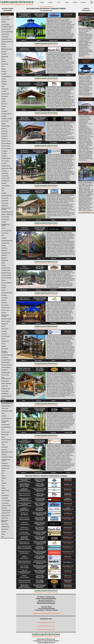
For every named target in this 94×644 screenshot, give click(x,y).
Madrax (24, 331)
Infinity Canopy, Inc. (24, 298)
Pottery (3, 339)
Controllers (5, 96)
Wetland (4, 532)
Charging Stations (6, 76)
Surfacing (4, 455)
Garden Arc (24, 228)
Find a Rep (53, 110)
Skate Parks (5, 408)
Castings (4, 72)
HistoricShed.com (68, 532)
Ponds (3, 326)
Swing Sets (5, 463)
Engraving (4, 134)
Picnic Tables (5, 305)
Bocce (3, 59)
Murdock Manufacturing (25, 561)
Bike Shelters (39, 183)
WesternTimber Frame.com (68, 369)
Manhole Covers (6, 253)
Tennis (3, 476)
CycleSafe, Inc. (24, 151)
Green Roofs (5, 198)
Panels (3, 280)
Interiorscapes (5, 219)
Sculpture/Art (5, 394)
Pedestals (4, 295)
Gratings (4, 193)
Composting (5, 89)
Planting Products (6, 319)
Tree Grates (5, 498)
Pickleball (4, 303)
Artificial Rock (5, 34)
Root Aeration (5, 375)
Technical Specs (53, 40)
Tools (3, 486)
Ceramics (4, 74)
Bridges (4, 69)
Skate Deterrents (6, 406)
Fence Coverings (6, 148)
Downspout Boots (6, 114)
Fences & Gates (6, 146)
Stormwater (5, 447)
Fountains (4, 171)
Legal (67, 2)
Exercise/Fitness (6, 144)
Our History (24, 143)
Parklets (4, 288)
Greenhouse (5, 203)
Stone (3, 445)
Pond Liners (5, 329)
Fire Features (5, 161)
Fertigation (4, 151)
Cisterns (4, 79)
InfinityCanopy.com (68, 298)
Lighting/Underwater (7, 241)
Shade (3, 399)
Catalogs (53, 473)
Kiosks (3, 228)
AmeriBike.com (68, 484)
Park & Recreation (6, 283)
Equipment (4, 139)
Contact (83, 2)
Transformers (5, 496)
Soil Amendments (6, 418)
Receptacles (5, 357)
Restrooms (4, 370)
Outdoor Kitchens (6, 273)
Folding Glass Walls (7, 168)
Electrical (4, 129)
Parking (4, 285)
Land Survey (5, 233)
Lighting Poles (5, 243)
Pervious (4, 300)
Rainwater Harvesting (4, 352)
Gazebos (4, 183)
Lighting (4, 238)
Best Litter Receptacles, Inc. (24, 489)
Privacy (75, 2)
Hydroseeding (5, 217)
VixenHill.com (68, 440)
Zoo (3, 537)
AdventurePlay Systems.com (68, 479)
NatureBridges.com (68, 566)
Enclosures (5, 131)
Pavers (3, 290)
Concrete (4, 91)
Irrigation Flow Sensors (5, 225)
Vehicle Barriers (6, 513)
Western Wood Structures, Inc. (24, 118)
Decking (4, 106)
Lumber (4, 246)
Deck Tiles (4, 104)
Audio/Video (5, 37)
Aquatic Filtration (6, 29)
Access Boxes (5, 17)
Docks (3, 109)
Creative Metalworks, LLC (24, 509)
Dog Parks (4, 111)
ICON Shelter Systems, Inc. (25, 409)
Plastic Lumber (6, 321)
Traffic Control (5, 491)
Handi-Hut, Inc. (24, 48)
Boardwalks (5, 57)
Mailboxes (4, 250)
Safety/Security (6, 389)
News (24, 401)
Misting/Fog (5, 260)
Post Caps (4, 334)
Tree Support (5, 503)
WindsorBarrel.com (68, 547)
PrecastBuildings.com (68, 191)
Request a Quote (68, 110)
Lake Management (6, 231)
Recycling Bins (6, 362)
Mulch (3, 263)
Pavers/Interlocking (7, 293)
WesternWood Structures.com (68, 118)
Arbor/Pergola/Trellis (7, 32)
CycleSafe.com (68, 151)
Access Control (6, 19)
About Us (24, 40)
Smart (3, 413)
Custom (4, 101)
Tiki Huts (4, 478)
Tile (2, 481)
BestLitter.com (68, 489)
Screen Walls (5, 391)
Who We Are (24, 290)
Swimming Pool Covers (6, 460)
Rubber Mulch (5, 381)
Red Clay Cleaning (7, 365)
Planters (4, 313)
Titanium (4, 483)
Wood (3, 534)
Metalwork (4, 255)
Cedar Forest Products (24, 83)
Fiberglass (4, 156)
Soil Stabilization (6, 427)
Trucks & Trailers (6, 505)
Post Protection (6, 336)
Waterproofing (5, 527)
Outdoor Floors (6, 268)
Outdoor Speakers (6, 278)
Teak (3, 473)
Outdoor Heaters (6, 270)
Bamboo (4, 44)
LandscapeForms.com (68, 552)
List (59, 2)
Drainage (4, 116)
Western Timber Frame (24, 368)
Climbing (4, 81)
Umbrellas (4, 508)
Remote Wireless (6, 367)
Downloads (53, 323)
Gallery (39, 40)
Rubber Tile (5, 386)
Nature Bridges (24, 566)
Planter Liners (5, 310)
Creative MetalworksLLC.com (68, 509)
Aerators (4, 22)
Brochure (53, 259)
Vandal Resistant (6, 510)
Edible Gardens (6, 126)
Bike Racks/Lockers (7, 49)
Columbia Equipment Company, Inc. (24, 499)
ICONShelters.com (68, 409)
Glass (3, 188)
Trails (3, 493)
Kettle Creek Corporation (24, 547)
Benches (4, 47)
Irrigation (4, 222)
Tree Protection (6, 501)
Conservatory (5, 94)
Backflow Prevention (7, 42)
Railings (4, 346)
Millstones (4, 258)
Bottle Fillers (5, 64)
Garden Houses (39, 473)
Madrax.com (68, 331)
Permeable (4, 298)
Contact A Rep (68, 432)
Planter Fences (6, 308)
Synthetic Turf (5, 468)
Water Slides (5, 524)
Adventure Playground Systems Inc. (24, 480)
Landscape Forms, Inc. (24, 552)
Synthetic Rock (6, 466)
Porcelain (4, 331)
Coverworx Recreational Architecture (25, 14)
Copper (3, 99)
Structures (4, 450)
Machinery (4, 248)
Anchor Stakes (5, 24)
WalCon (25, 267)
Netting (3, 265)
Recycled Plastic (6, 360)
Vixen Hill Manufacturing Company (24, 441)
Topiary (3, 488)
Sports (3, 437)
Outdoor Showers (6, 275)
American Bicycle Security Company (24, 484)
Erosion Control (6, 141)
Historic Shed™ (25, 532)
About (50, 2)
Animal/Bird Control (7, 27)
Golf (3, 191)
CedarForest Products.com (68, 83)
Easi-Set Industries (24, 191)
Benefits (24, 220)
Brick (3, 66)
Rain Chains (5, 349)
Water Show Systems (5, 521)
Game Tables (5, 176)
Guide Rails (5, 206)
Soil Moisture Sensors (5, 422)
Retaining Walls (6, 372)
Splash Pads (5, 435)
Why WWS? (39, 143)
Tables (3, 471)
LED (3, 236)
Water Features (6, 515)
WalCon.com (68, 267)
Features (39, 323)
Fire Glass (4, 163)
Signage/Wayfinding (7, 403)
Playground (5, 324)
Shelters (4, 401)
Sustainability (53, 143)
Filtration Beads (6, 158)
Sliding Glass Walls (7, 411)
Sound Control (5, 432)
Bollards (4, 62)
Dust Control (5, 121)
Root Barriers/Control (6, 378)
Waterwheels (5, 529)
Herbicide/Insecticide (7, 212)
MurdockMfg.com (68, 562)
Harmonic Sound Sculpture (6, 209)
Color (3, 86)
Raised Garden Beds (7, 355)
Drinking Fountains (7, 119)
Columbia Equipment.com (68, 499)
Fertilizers (4, 153)
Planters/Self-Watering (5, 316)
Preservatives (5, 341)
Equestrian (4, 136)
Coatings (4, 84)
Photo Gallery (39, 75)
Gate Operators (6, 181)
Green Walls (5, 201)
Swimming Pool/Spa (7, 457)
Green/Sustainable (7, 196)
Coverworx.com (68, 14)
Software (4, 416)
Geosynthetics (5, 186)
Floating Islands (6, 166)
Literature (53, 432)
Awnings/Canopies (7, 39)
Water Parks (5, 518)
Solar (3, 430)
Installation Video (53, 75)
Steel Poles (5, 442)
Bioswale (4, 52)
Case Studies (53, 183)
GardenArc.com (68, 228)
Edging (3, 124)
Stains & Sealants (6, 440)
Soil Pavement (5, 425)
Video (39, 259)
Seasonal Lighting (6, 396)
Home (42, 2)
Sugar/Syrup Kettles (7, 452)
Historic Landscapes (7, 214)
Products (39, 110)
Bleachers (4, 54)
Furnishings (5, 173)
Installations (53, 290)
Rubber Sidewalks (6, 384)
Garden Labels (5, 178)
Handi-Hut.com (68, 48)
